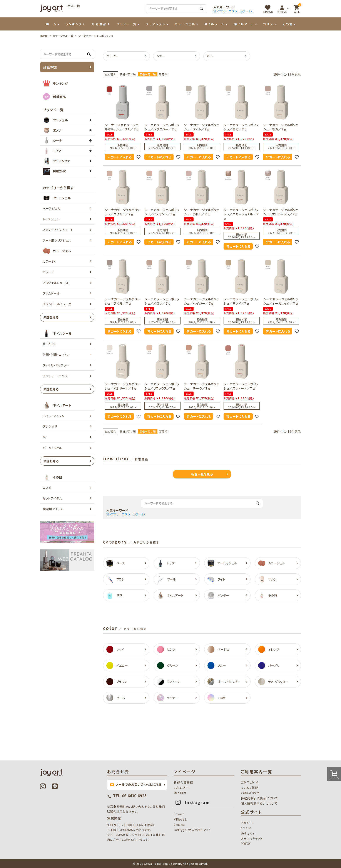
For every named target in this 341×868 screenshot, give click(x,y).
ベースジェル (52, 208)
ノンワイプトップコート (58, 230)
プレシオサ (50, 426)
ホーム (51, 24)
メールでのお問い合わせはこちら (136, 785)
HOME (44, 36)
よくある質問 (250, 788)
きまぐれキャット (252, 838)
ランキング (74, 24)
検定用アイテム (53, 509)
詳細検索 (50, 67)
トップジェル (51, 219)
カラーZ (48, 272)
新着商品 (99, 24)
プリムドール (51, 293)
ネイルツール (215, 24)
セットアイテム (52, 498)
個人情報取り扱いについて (259, 803)
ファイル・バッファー (56, 365)
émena (179, 824)
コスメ (233, 11)
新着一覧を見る (202, 474)
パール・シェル (52, 448)
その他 (288, 24)
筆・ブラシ (220, 11)
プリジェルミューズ (55, 283)
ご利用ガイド (249, 782)
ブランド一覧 (127, 24)
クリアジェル (156, 24)
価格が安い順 (128, 74)
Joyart (179, 814)
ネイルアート (244, 24)
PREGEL (180, 819)
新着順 (163, 74)
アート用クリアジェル (57, 240)
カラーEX (246, 11)
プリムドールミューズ (57, 304)
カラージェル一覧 (63, 36)
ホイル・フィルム (53, 416)
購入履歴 (180, 793)
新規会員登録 (183, 782)
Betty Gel (248, 833)
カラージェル (185, 24)
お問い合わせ (250, 793)
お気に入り (181, 788)
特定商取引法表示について (259, 798)
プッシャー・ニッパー (56, 376)
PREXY (246, 844)
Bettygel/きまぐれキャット (192, 830)
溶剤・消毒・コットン (56, 355)
